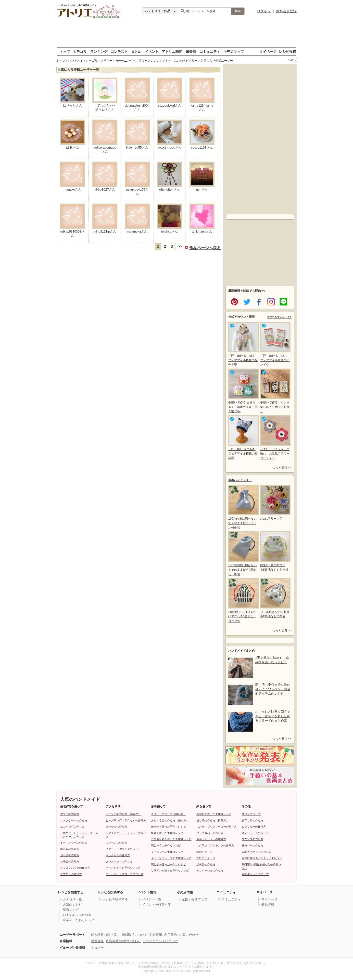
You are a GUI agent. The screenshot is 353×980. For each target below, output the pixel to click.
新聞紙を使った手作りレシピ (214, 814)
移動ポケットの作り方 (255, 874)
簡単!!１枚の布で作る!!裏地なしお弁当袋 (275, 551)
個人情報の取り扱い (105, 935)
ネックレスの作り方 (118, 855)
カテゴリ (80, 51)
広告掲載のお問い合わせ (123, 941)
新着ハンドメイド (240, 480)
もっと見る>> (282, 468)
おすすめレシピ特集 (77, 915)
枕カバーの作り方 (252, 845)
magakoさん (72, 189)
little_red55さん (137, 147)
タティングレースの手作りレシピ (171, 858)
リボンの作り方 (251, 814)
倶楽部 (191, 51)
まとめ (136, 51)
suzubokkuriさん (170, 105)
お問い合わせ (189, 935)
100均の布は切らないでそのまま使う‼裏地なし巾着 (243, 554)
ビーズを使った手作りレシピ (123, 868)
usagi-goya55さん (137, 192)
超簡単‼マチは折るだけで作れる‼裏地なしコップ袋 (243, 600)
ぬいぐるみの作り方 (254, 827)
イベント (152, 51)
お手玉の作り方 (70, 861)
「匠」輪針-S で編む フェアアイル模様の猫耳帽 (243, 437)
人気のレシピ (72, 904)
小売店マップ (234, 51)
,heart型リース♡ (275, 503)
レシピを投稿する (115, 899)
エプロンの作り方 (71, 874)
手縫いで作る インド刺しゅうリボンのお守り (275, 391)
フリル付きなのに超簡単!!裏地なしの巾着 (275, 598)
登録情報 (268, 904)
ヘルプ (292, 60)
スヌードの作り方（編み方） (169, 814)
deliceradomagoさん (105, 150)
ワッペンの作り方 (116, 843)
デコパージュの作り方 (210, 870)
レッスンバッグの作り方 (75, 868)
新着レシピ (71, 910)
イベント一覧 (152, 899)
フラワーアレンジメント (152, 61)
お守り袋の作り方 (252, 820)
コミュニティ (210, 51)
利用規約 (171, 935)
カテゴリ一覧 (72, 899)
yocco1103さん (202, 147)
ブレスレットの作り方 (119, 861)
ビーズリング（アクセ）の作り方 (126, 820)
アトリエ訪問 (172, 51)
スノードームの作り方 (255, 833)
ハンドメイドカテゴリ (83, 61)
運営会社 (97, 941)
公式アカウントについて (160, 941)
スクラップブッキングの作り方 (215, 845)
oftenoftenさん (170, 189)
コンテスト (119, 51)
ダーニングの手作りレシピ (167, 852)
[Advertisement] (176, 33)
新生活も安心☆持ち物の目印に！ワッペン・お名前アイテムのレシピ (273, 689)
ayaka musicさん (169, 147)
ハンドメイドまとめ (241, 651)
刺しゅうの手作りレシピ (166, 845)
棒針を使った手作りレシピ (167, 833)
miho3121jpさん (105, 231)
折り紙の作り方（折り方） (213, 820)
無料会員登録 (286, 11)
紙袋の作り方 (204, 852)
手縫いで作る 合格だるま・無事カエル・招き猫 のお (243, 391)
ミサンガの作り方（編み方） (123, 814)
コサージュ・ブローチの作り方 (125, 874)
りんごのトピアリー (184, 61)
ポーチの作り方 (70, 855)
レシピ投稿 (288, 51)
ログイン (264, 11)
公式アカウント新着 (241, 317)
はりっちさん (73, 105)
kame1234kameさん (202, 108)
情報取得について (135, 935)
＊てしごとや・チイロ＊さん (105, 108)
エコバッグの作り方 (72, 827)
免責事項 (156, 935)
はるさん (73, 147)
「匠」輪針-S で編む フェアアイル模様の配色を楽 (243, 344)
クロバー (97, 948)
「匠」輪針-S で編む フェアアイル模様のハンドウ (275, 344)
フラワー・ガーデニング (117, 61)
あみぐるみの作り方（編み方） (170, 820)
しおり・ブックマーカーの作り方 (217, 827)
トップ (65, 51)
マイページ (268, 51)
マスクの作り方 (70, 814)
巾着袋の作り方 (70, 849)
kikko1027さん (105, 189)
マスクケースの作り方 (74, 820)
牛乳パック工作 (206, 858)
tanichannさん (202, 231)
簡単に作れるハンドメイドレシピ (262, 858)
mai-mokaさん (137, 231)
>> (180, 246)
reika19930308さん (72, 234)
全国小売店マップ (195, 899)
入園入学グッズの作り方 (257, 852)
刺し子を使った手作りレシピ (169, 864)
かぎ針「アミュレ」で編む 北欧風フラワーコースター (275, 437)
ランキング (99, 51)
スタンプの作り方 (252, 839)
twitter (246, 301)
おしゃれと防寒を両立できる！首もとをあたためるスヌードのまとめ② (273, 716)
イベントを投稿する (157, 904)
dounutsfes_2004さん (137, 108)
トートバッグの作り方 (74, 843)
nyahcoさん (170, 231)
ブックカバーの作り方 (210, 833)
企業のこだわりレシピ (79, 920)
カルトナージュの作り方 (211, 839)
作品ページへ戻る (205, 248)
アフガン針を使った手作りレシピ (171, 839)
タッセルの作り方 (116, 827)
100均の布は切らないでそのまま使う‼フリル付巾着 (243, 507)
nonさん (202, 189)
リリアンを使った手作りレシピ (170, 870)
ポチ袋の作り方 (206, 864)
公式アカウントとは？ (279, 317)
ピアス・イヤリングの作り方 (123, 849)
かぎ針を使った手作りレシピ (169, 827)
